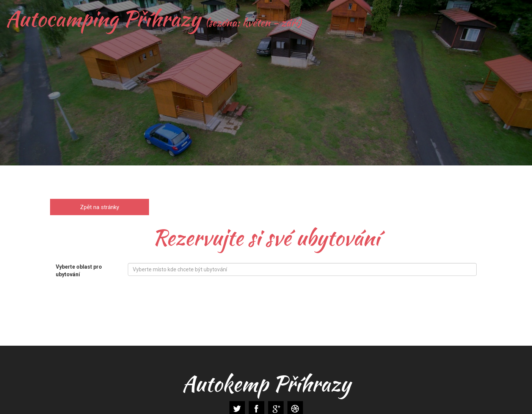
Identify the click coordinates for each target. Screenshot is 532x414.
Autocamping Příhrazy (153, 19)
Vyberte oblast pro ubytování (79, 271)
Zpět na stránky (100, 207)
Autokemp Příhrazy (266, 384)
